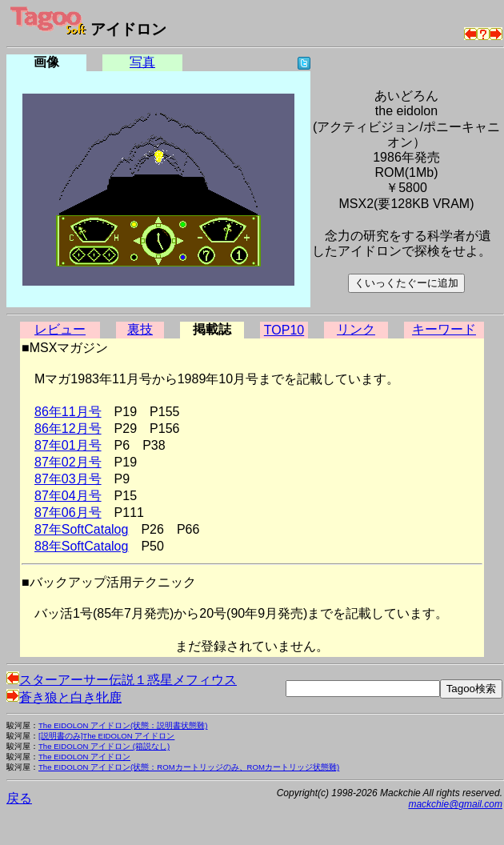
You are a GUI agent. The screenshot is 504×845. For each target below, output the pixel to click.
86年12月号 (68, 429)
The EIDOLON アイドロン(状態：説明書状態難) (123, 725)
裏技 (140, 329)
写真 (142, 62)
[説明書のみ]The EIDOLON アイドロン (106, 736)
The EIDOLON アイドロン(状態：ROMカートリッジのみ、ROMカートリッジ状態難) (189, 767)
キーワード (444, 329)
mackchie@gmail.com (455, 804)
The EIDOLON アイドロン (84, 757)
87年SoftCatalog (81, 529)
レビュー (60, 329)
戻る (19, 798)
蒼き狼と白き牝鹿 (64, 697)
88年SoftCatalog (81, 546)
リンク (356, 329)
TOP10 (284, 330)
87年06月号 (68, 513)
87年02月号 (68, 462)
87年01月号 (68, 445)
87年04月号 (68, 496)
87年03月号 (68, 479)
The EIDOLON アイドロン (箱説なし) (104, 746)
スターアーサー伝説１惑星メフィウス (122, 680)
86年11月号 (68, 412)
